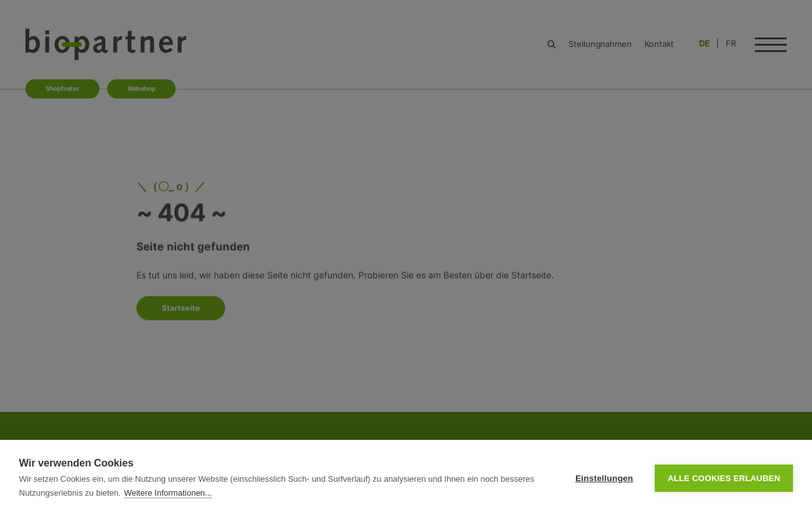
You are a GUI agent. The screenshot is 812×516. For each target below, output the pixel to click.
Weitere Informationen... (168, 493)
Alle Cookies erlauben (724, 478)
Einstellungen (604, 478)
